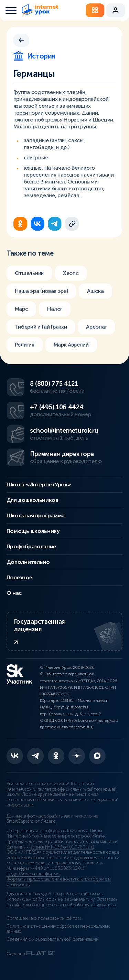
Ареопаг (96, 331)
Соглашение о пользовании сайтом (44, 918)
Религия (25, 349)
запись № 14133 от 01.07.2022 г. (62, 847)
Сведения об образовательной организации (53, 939)
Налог (55, 313)
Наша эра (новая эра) (41, 295)
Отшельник (29, 277)
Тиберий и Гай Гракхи (41, 331)
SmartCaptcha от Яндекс (31, 821)
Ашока (95, 295)
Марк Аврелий (71, 349)
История (34, 56)
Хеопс (71, 277)
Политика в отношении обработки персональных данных (58, 929)
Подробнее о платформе (33, 874)
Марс (21, 313)
